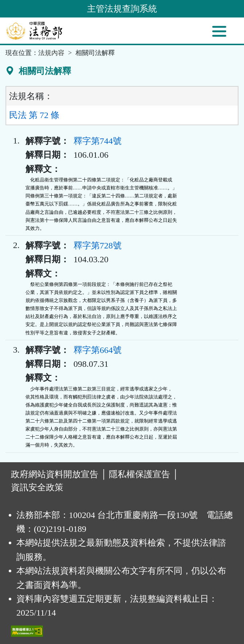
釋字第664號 (98, 350)
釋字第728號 (98, 246)
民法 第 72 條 (34, 115)
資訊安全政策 (37, 487)
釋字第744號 (98, 141)
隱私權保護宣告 (139, 474)
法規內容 (51, 53)
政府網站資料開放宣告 (55, 474)
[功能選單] (219, 31)
